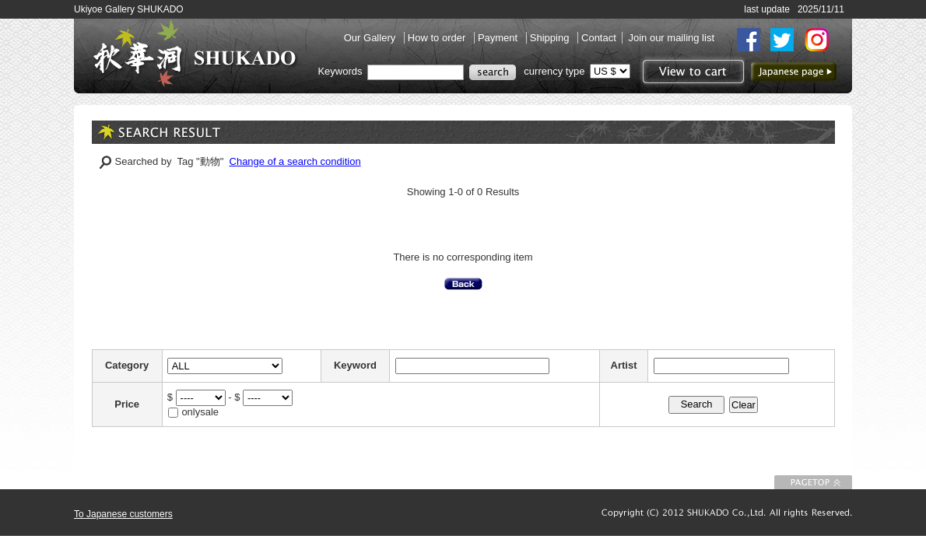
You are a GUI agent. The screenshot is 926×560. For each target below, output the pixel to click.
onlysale (200, 412)
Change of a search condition (295, 161)
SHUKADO (195, 53)
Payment (499, 38)
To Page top (813, 482)
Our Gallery (371, 38)
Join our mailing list (671, 38)
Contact (599, 38)
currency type (554, 71)
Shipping (551, 38)
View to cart (691, 72)
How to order (438, 38)
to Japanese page (794, 72)
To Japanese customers (123, 514)
